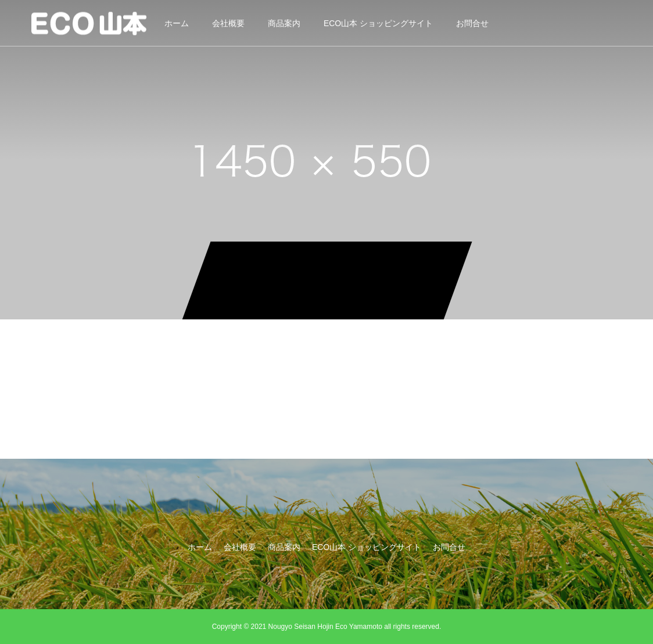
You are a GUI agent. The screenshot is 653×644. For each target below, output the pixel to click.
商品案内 (284, 23)
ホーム (177, 23)
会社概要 (228, 23)
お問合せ (472, 23)
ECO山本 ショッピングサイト (378, 23)
